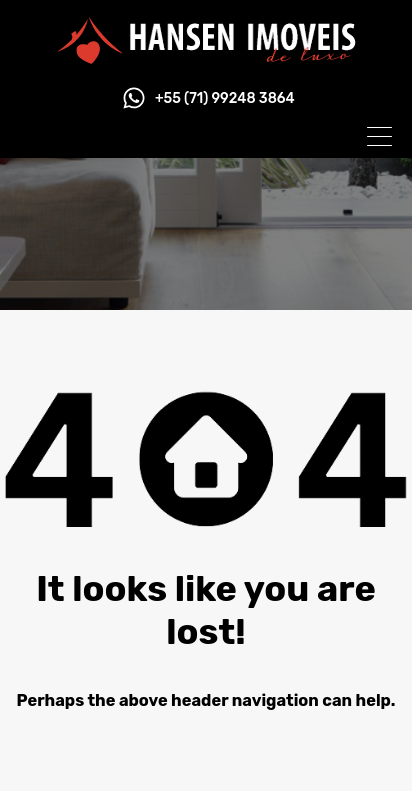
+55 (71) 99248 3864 (225, 99)
